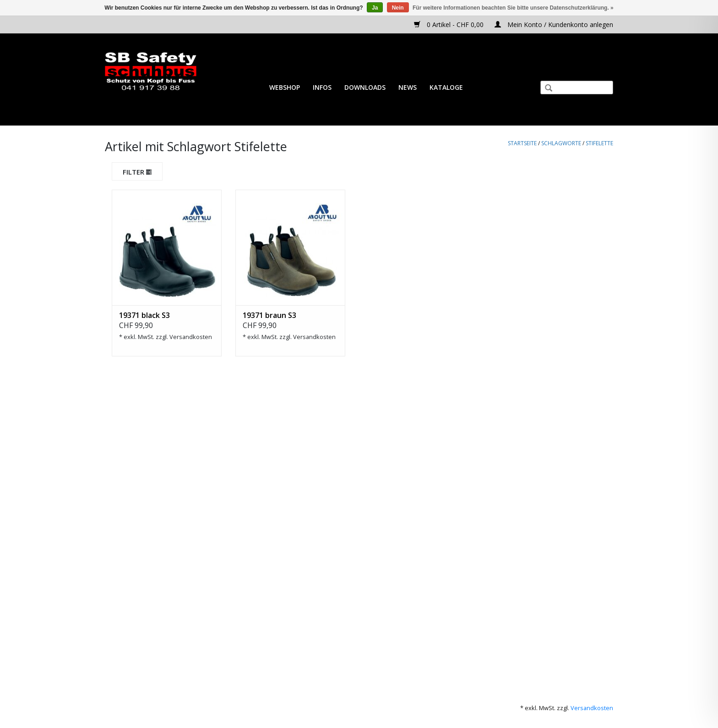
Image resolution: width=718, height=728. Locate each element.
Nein (398, 8)
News (408, 87)
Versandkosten (191, 337)
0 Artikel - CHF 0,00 (450, 25)
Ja (375, 8)
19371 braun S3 (269, 315)
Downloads (365, 87)
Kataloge (446, 87)
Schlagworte (561, 143)
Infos (322, 87)
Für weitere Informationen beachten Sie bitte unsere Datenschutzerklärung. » (513, 8)
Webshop (285, 87)
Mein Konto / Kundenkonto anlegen (554, 25)
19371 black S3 (144, 315)
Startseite (522, 143)
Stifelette (599, 143)
